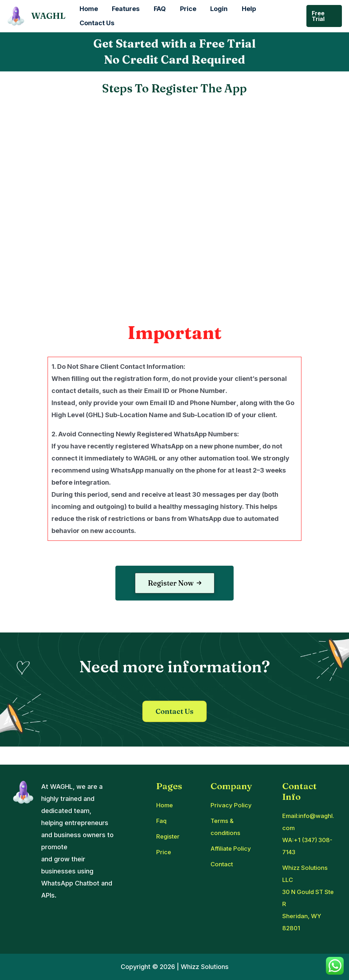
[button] (175, 583)
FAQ (157, 9)
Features (124, 9)
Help (242, 9)
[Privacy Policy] (232, 805)
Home (88, 9)
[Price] (164, 852)
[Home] (165, 805)
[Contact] (223, 864)
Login (213, 9)
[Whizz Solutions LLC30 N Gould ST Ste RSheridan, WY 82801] (309, 898)
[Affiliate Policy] (233, 849)
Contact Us (96, 23)
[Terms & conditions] (238, 827)
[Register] (169, 836)
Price (184, 9)
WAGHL (48, 16)
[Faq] (162, 821)
